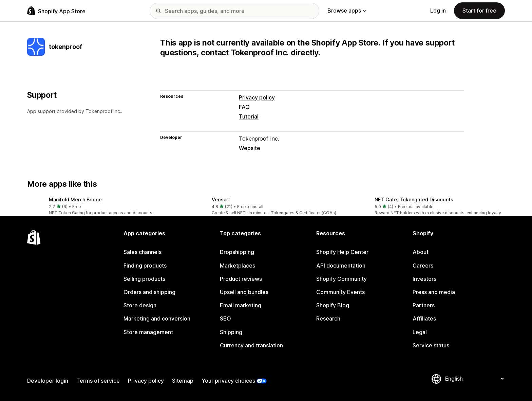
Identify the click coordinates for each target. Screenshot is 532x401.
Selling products (144, 279)
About (421, 252)
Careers (423, 266)
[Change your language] (474, 379)
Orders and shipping (149, 292)
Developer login (48, 381)
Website (250, 148)
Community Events (340, 292)
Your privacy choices (228, 381)
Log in (438, 11)
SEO (225, 318)
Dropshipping (237, 252)
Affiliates (424, 318)
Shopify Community (341, 279)
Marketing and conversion (157, 318)
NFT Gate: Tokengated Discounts (414, 199)
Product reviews (241, 279)
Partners (424, 305)
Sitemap (183, 381)
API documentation (341, 266)
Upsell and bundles (244, 292)
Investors (424, 279)
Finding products (145, 266)
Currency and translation (251, 345)
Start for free (479, 11)
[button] (103, 207)
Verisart (221, 199)
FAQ (244, 107)
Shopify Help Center (342, 252)
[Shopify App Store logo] (56, 11)
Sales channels (142, 252)
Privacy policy (257, 97)
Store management (148, 332)
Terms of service (98, 381)
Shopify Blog (333, 305)
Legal (420, 332)
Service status (431, 345)
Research (328, 318)
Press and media (434, 292)
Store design (140, 305)
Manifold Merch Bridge (75, 199)
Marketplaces (237, 266)
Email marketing (241, 305)
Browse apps (347, 11)
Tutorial (249, 116)
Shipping (231, 332)
